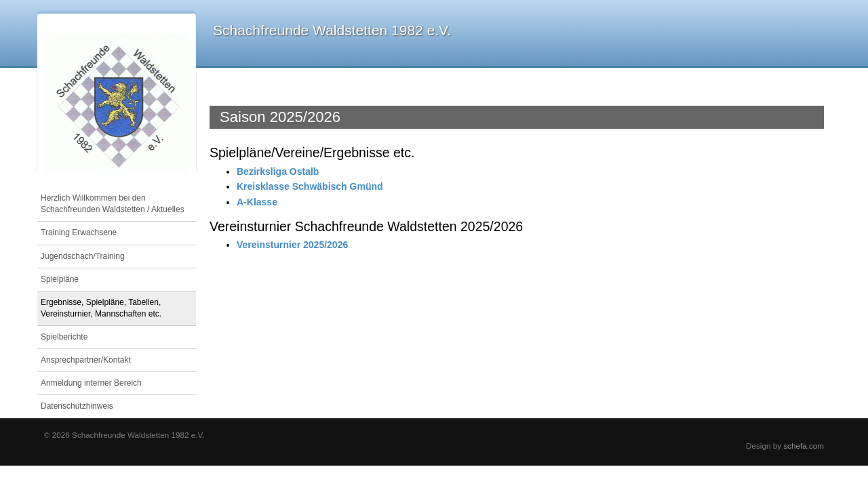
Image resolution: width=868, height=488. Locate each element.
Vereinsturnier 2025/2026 (292, 245)
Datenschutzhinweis (77, 406)
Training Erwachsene (79, 232)
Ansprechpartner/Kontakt (86, 360)
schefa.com (804, 446)
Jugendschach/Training (83, 256)
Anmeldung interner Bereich (91, 383)
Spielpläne (60, 279)
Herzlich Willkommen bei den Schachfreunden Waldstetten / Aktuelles (113, 204)
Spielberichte (64, 337)
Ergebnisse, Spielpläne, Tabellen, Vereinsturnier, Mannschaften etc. (101, 308)
